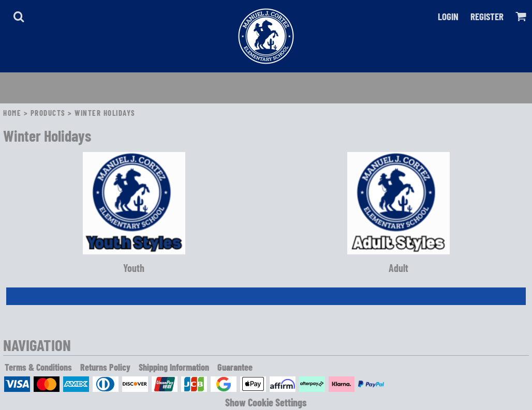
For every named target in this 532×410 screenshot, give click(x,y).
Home (12, 113)
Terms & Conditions (38, 367)
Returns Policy (105, 367)
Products (48, 113)
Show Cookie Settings (266, 402)
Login (448, 16)
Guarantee (235, 367)
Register (487, 16)
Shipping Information (174, 367)
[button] (19, 17)
